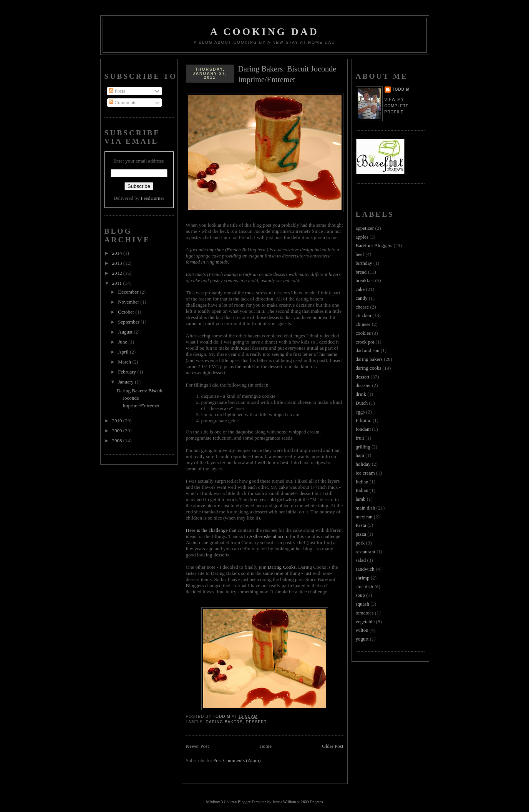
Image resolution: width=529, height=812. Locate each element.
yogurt (362, 639)
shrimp (363, 578)
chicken (363, 315)
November (129, 302)
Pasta (361, 525)
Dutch (362, 403)
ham (360, 455)
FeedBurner (152, 198)
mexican (364, 517)
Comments (123, 102)
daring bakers (224, 722)
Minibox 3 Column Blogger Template (236, 802)
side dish (365, 587)
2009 (118, 431)
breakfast (365, 280)
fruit (360, 438)
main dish (366, 508)
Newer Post (197, 746)
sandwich (365, 569)
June (123, 342)
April (124, 352)
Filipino (364, 420)
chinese (363, 324)
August (126, 332)
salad (361, 560)
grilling (363, 447)
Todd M (401, 89)
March (125, 362)
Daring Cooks (282, 567)
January (126, 382)
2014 (118, 253)
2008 (118, 441)
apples (362, 237)
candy (362, 298)
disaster (363, 385)
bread (361, 272)
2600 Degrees (312, 802)
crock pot (365, 342)
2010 (118, 421)
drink (361, 394)
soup (361, 595)
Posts (117, 91)
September (129, 322)
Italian (362, 490)
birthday (364, 263)
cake (360, 289)
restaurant (366, 552)
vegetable (365, 622)
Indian (362, 482)
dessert (256, 722)
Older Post (332, 746)
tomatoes (365, 613)
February (128, 372)
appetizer (365, 228)
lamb (361, 499)
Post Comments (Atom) (237, 760)
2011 (118, 283)
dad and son (368, 350)
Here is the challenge (207, 530)
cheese (362, 307)
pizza (361, 534)
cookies (363, 333)
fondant (363, 429)
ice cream (365, 473)
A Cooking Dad (264, 32)
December (129, 292)
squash (362, 604)
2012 (118, 273)
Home (265, 746)
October (127, 312)
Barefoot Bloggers (374, 245)
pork (360, 543)
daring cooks (369, 368)
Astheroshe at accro (269, 536)
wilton (362, 630)
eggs (360, 412)
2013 (118, 263)
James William (284, 802)
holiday (363, 464)
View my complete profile (397, 106)
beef (360, 254)
